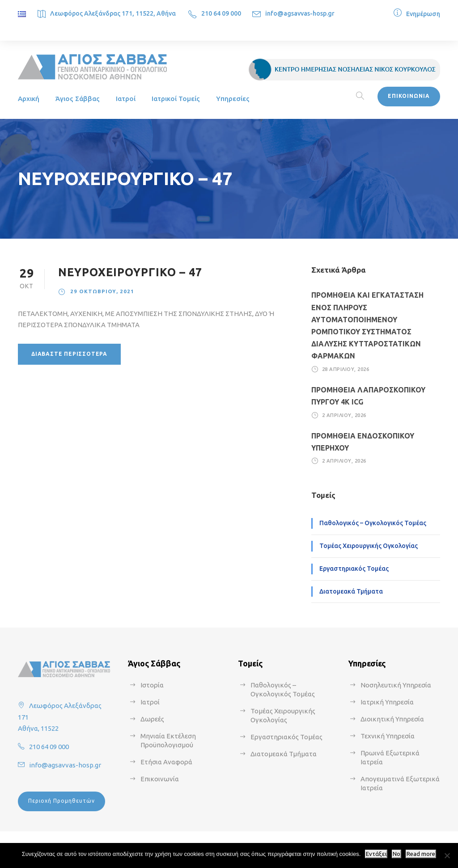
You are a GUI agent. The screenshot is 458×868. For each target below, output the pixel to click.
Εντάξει (376, 854)
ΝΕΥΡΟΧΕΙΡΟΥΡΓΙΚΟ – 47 (130, 272)
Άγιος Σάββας (78, 99)
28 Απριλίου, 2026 (346, 369)
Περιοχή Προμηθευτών (61, 801)
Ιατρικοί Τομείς (176, 99)
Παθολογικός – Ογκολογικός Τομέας (373, 523)
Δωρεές (152, 719)
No (397, 854)
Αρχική (29, 99)
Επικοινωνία (160, 779)
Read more (421, 854)
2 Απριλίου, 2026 (344, 415)
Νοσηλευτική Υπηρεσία (396, 685)
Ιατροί (126, 99)
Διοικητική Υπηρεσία (392, 719)
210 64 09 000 (221, 13)
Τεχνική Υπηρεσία (388, 736)
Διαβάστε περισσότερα (69, 354)
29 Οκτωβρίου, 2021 (102, 291)
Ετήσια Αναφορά (166, 762)
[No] (447, 855)
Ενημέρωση (423, 14)
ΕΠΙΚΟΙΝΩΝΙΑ (409, 96)
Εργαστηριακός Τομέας (354, 569)
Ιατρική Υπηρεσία (387, 702)
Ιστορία (152, 685)
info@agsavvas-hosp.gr (300, 13)
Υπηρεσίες (233, 99)
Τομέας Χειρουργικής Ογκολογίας (369, 546)
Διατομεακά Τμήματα (351, 591)
